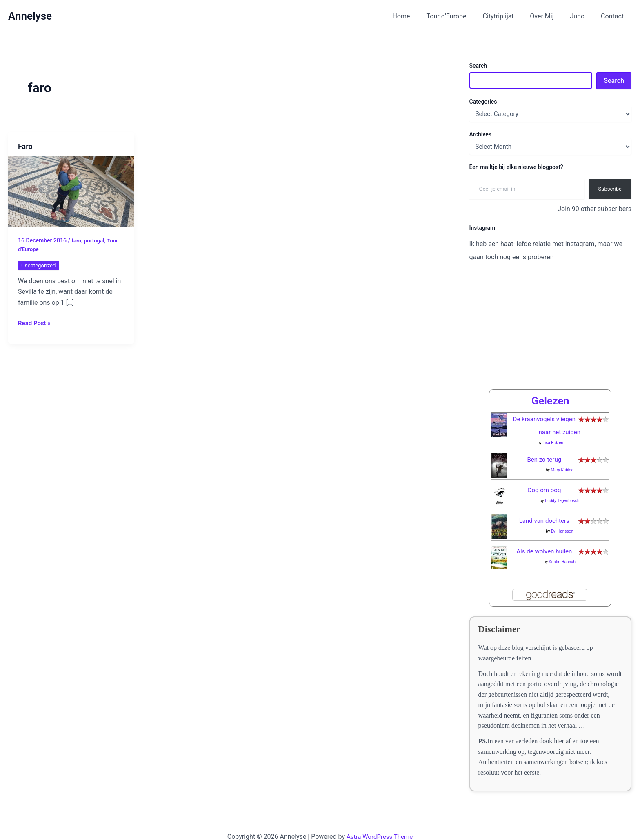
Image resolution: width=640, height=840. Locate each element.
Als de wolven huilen (544, 534)
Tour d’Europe (461, 16)
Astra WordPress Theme (380, 819)
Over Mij (550, 16)
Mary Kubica (562, 453)
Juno (582, 16)
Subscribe (610, 189)
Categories (483, 102)
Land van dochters (544, 503)
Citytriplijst (510, 16)
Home (419, 16)
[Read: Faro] (71, 190)
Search (478, 66)
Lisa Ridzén (553, 426)
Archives (480, 134)
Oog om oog (544, 473)
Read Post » (35, 322)
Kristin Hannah (562, 545)
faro (77, 240)
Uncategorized (40, 265)
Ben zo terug (544, 442)
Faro (25, 146)
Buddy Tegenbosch (562, 483)
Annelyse (30, 16)
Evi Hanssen (562, 514)
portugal (95, 240)
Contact (614, 16)
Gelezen (550, 383)
